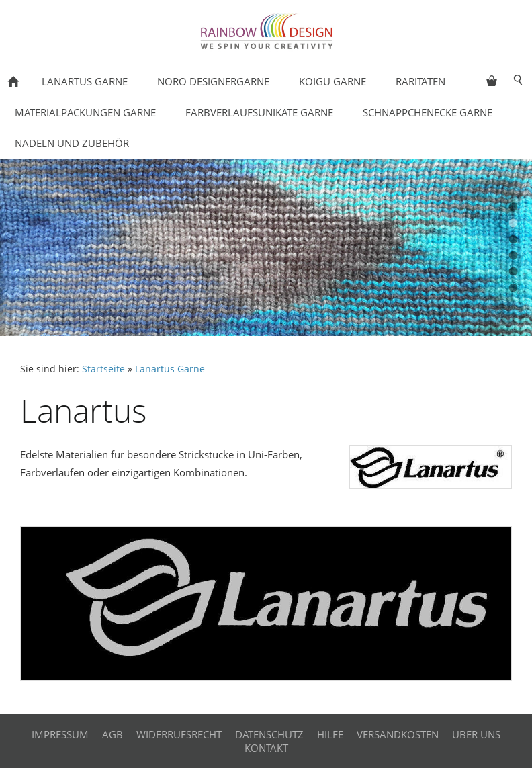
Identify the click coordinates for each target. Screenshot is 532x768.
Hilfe (330, 734)
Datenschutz (269, 734)
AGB (113, 734)
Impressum (60, 734)
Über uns (476, 734)
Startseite (103, 369)
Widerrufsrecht (179, 734)
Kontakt (266, 748)
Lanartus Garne (170, 369)
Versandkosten (398, 734)
